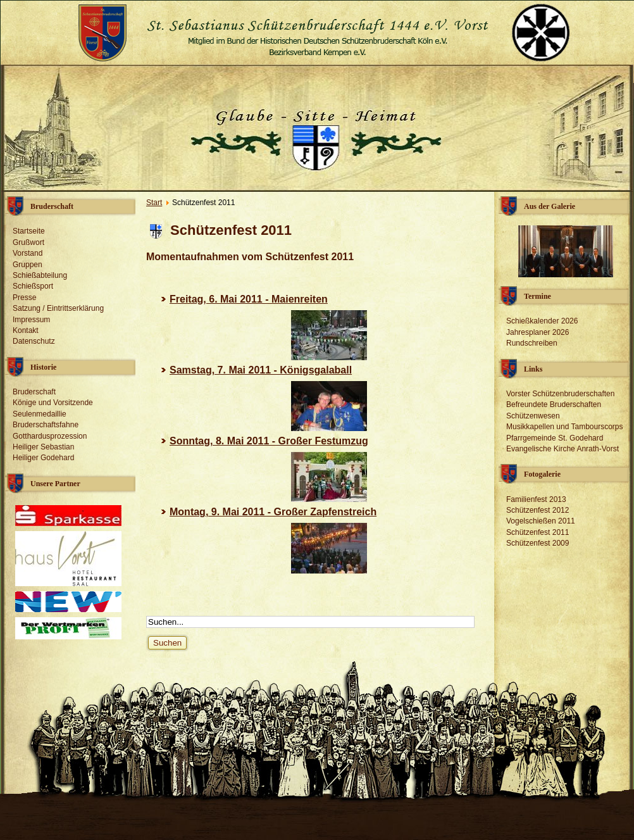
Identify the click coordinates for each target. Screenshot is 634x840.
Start (154, 203)
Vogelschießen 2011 (541, 521)
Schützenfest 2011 (538, 532)
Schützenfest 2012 (538, 510)
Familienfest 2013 (536, 499)
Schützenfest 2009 (538, 543)
